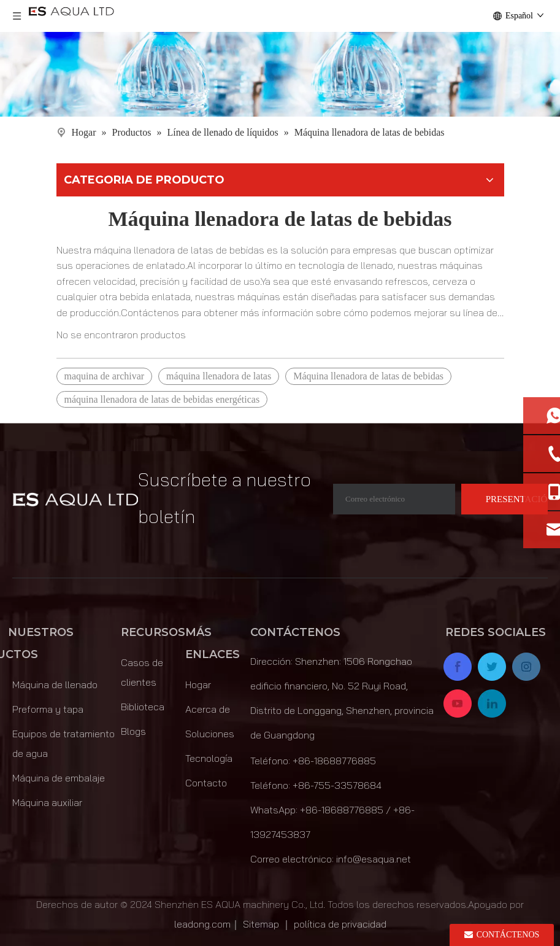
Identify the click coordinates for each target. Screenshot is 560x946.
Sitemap (261, 924)
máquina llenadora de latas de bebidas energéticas (162, 399)
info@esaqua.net (374, 859)
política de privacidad (340, 924)
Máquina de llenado (55, 684)
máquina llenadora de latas (219, 376)
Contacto (206, 783)
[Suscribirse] (504, 499)
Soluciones (210, 734)
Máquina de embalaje (59, 778)
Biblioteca (143, 707)
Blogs (133, 731)
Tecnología (209, 758)
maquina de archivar (105, 376)
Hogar (198, 684)
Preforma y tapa (48, 709)
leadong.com (202, 924)
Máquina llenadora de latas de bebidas (368, 376)
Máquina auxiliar (47, 802)
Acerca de (208, 709)
